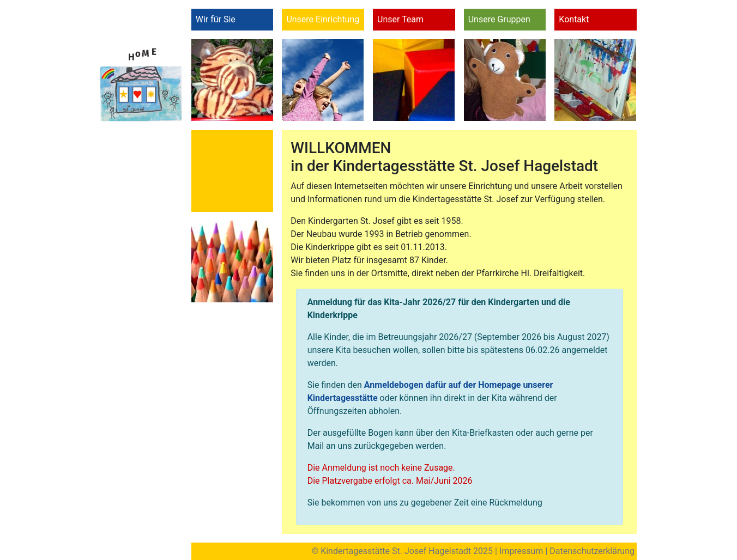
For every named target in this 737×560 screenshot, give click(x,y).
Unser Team (400, 19)
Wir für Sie (216, 19)
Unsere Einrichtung (323, 19)
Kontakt (574, 19)
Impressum (521, 551)
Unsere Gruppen (499, 19)
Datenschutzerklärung (592, 551)
